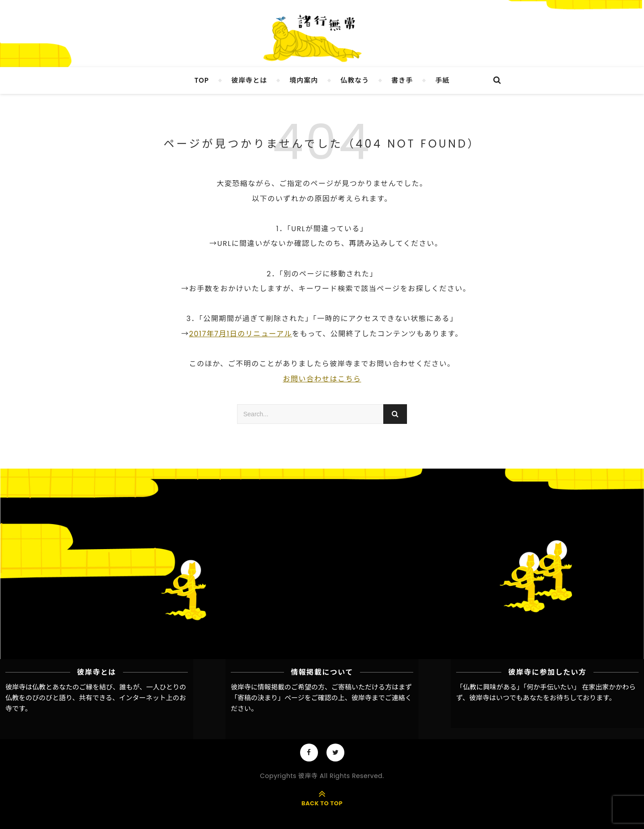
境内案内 (304, 80)
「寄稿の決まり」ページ (268, 698)
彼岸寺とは (249, 80)
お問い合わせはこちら (322, 379)
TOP (202, 80)
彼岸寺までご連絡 (378, 698)
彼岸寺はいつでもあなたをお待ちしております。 (542, 698)
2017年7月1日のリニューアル (241, 334)
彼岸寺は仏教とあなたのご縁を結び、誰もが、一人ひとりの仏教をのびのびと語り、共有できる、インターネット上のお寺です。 (96, 698)
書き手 (402, 80)
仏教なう (355, 80)
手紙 (442, 80)
